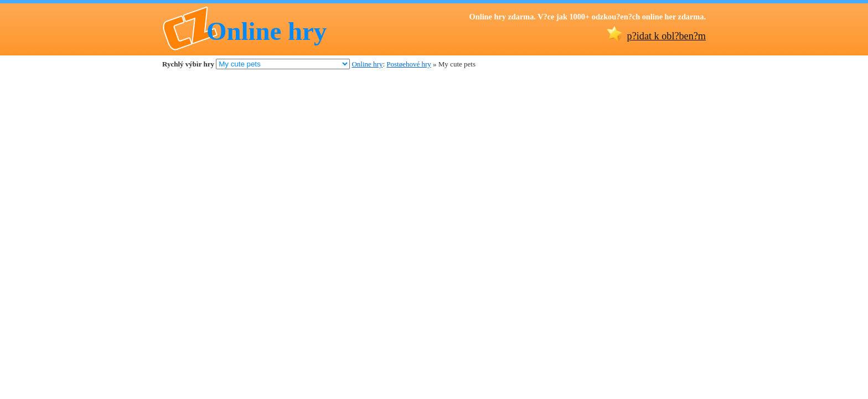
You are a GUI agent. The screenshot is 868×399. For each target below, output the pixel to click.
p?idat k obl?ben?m (666, 36)
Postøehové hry (409, 64)
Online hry (267, 31)
